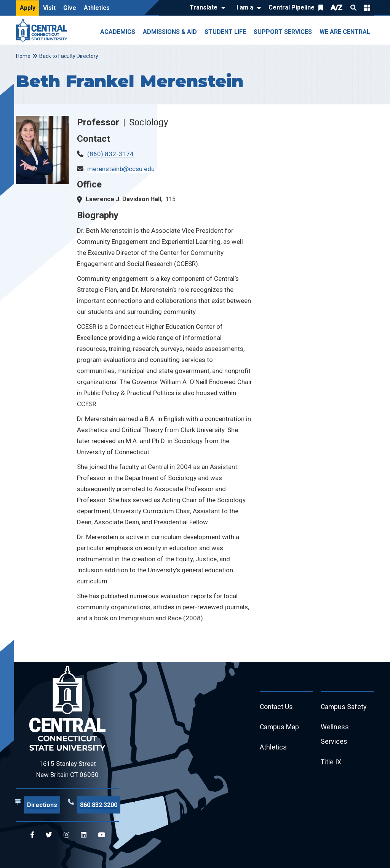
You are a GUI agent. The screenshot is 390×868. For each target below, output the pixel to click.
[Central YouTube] (101, 835)
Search (353, 8)
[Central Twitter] (49, 835)
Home (23, 56)
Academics (118, 32)
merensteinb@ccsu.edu (121, 169)
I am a (245, 7)
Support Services (283, 32)
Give (70, 8)
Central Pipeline (292, 7)
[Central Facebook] (32, 835)
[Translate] (205, 8)
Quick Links (367, 8)
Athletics (97, 8)
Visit (49, 8)
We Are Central (345, 32)
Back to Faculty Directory (69, 56)
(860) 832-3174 (110, 154)
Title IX (331, 763)
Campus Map (280, 728)
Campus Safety (344, 707)
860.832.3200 (99, 805)
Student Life (225, 32)
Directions (42, 805)
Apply (28, 8)
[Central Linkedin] (84, 835)
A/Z (337, 7)
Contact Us (277, 707)
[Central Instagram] (66, 835)
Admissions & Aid (170, 32)
